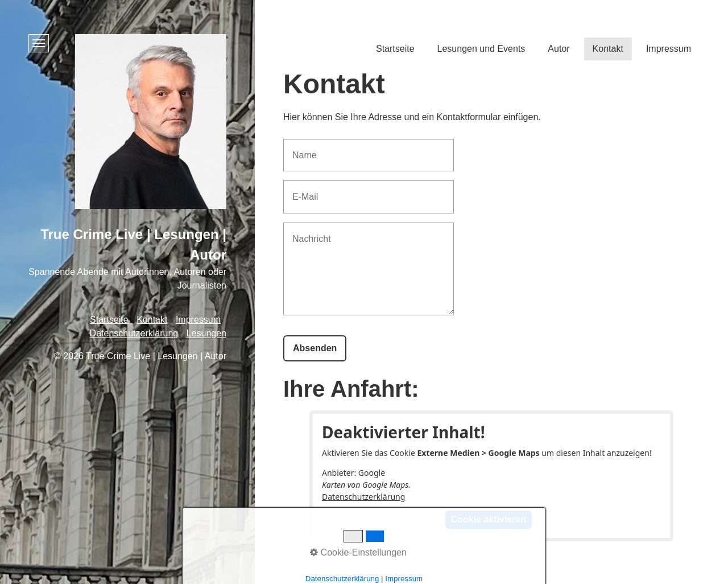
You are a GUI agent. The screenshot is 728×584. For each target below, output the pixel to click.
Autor (559, 49)
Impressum (669, 49)
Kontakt (608, 49)
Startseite (395, 49)
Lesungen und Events (481, 49)
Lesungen (206, 333)
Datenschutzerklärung (363, 497)
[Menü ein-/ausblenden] (39, 43)
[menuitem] (395, 51)
